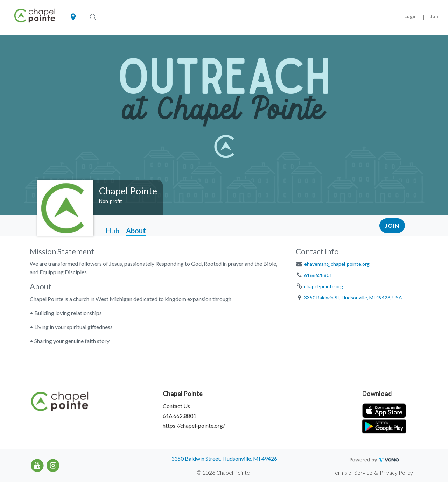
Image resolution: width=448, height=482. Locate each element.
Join (435, 16)
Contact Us (176, 406)
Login (411, 16)
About (136, 231)
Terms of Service (352, 472)
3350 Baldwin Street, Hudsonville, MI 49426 (224, 458)
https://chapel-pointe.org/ (194, 426)
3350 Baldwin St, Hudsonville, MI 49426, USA (353, 297)
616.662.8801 (180, 416)
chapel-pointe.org (324, 286)
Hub (113, 231)
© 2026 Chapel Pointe (223, 472)
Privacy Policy (396, 472)
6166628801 (318, 275)
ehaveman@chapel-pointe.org (337, 264)
